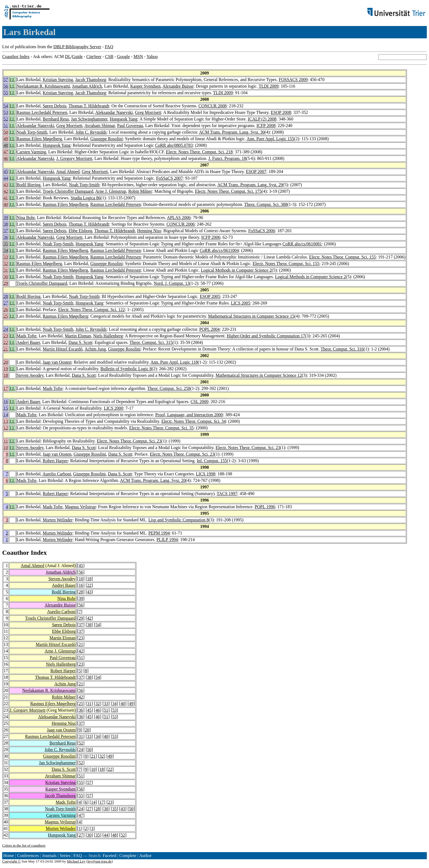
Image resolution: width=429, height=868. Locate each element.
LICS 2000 (113, 408)
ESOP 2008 (281, 112)
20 (6, 362)
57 (6, 80)
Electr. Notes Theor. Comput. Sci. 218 (199, 152)
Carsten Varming (31, 152)
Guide (77, 57)
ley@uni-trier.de (99, 861)
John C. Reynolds (91, 132)
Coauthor (16, 553)
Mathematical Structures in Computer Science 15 (251, 316)
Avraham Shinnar (100, 126)
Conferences (28, 856)
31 (6, 270)
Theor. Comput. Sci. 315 (151, 342)
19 (6, 369)
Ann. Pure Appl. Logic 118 (174, 362)
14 (6, 415)
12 (6, 428)
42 (6, 191)
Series (65, 856)
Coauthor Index (16, 57)
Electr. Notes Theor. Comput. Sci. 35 (161, 428)
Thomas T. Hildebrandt (89, 106)
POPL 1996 (265, 507)
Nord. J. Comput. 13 (172, 283)
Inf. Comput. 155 (212, 461)
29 (6, 283)
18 (6, 375)
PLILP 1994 (167, 540)
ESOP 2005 (210, 296)
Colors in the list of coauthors (24, 845)
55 (6, 93)
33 (6, 257)
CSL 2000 (200, 402)
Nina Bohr (26, 218)
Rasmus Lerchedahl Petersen (42, 112)
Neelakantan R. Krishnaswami (43, 86)
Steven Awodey (30, 375)
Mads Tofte (27, 336)
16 (6, 402)
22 (6, 342)
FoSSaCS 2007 (169, 178)
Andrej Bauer (28, 342)
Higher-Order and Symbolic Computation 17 (266, 336)
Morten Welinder (58, 520)
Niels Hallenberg (108, 336)
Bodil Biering (29, 185)
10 (6, 448)
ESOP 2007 (256, 172)
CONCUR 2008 (212, 106)
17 (6, 388)
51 (6, 126)
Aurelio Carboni (57, 474)
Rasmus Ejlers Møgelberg (39, 139)
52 (6, 119)
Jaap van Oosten (57, 362)
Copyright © (11, 861)
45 (6, 172)
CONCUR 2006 (180, 224)
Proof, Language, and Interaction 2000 (189, 415)
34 (6, 250)
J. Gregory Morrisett (74, 158)
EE (12, 80)
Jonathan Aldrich (87, 86)
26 (6, 310)
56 (6, 86)
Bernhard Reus (56, 119)
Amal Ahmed (68, 172)
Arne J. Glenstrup (111, 191)
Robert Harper (55, 461)
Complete (128, 856)
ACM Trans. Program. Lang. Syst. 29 (250, 185)
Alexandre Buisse (178, 86)
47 (6, 152)
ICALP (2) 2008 (262, 119)
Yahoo (152, 57)
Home (9, 856)
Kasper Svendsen (145, 86)
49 (6, 139)
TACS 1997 (227, 494)
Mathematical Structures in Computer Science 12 (259, 375)
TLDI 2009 (268, 86)
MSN (138, 57)
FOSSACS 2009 (293, 80)
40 (6, 204)
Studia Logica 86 (85, 198)
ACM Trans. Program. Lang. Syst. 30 (232, 132)
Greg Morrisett (148, 112)
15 (6, 408)
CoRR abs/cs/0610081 (302, 244)
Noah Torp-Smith (32, 132)
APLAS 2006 (179, 218)
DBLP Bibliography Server (77, 47)
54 (6, 106)
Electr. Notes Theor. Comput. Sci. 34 (194, 421)
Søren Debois (55, 106)
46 (6, 158)
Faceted (109, 856)
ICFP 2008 (266, 126)
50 (6, 132)
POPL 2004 (209, 329)
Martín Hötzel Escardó (63, 349)
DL (68, 57)
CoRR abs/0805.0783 (174, 145)
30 (6, 277)
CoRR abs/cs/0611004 (219, 250)
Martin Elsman (78, 336)
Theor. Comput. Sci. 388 (266, 204)
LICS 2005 (241, 303)
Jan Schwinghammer (89, 119)
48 (6, 145)
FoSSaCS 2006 (262, 231)
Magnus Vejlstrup (80, 507)
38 (6, 224)
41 (6, 198)
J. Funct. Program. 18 (227, 158)
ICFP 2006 (211, 237)
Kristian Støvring (58, 80)
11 (6, 441)
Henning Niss (149, 231)
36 (6, 237)
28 (6, 296)
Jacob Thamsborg (91, 80)
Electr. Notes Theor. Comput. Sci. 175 (228, 191)
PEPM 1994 (159, 533)
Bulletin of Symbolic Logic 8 (126, 369)
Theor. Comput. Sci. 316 (342, 349)
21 (6, 349)
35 (6, 244)
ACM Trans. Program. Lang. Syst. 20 (153, 480)
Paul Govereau (130, 126)
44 (6, 178)
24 (6, 329)
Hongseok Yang (124, 119)
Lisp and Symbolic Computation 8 (178, 520)
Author (145, 856)
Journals (49, 856)
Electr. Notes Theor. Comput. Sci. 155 (343, 257)
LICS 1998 (206, 474)
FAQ (109, 47)
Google (124, 57)
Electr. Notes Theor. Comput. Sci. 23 (129, 441)
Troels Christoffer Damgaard (68, 191)
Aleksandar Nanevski (114, 112)
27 (6, 303)
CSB (109, 57)
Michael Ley (76, 861)
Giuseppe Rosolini (107, 139)
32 (6, 264)
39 (6, 218)
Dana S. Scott (80, 342)
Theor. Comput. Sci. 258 (169, 388)
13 (6, 421)
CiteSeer (94, 57)
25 (6, 316)
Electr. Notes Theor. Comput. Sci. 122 (91, 310)
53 (6, 112)
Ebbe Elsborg (80, 231)
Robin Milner (140, 191)
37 (6, 231)
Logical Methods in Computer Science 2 (236, 270)
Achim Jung (95, 349)
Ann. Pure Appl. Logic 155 (270, 139)
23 (6, 336)
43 (6, 185)
